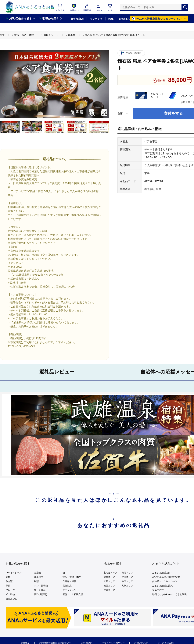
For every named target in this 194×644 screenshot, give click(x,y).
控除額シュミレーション (165, 581)
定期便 (38, 573)
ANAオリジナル (14, 573)
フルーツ (10, 590)
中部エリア (127, 577)
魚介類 (9, 581)
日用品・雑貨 (69, 581)
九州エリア (127, 586)
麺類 (36, 581)
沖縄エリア (109, 590)
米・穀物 (10, 594)
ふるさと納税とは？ (163, 573)
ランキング (96, 19)
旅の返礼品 (77, 19)
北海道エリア (110, 573)
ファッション (69, 590)
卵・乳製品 (40, 590)
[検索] (185, 7)
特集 (111, 19)
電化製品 (67, 586)
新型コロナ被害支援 (73, 594)
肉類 (8, 577)
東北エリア (127, 573)
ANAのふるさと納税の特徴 (166, 577)
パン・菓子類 (41, 586)
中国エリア (127, 581)
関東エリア (109, 577)
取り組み (124, 19)
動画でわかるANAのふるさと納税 (169, 594)
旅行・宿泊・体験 (72, 577)
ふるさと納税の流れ (163, 586)
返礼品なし (11, 599)
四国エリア (109, 586)
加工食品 (39, 577)
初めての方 (158, 590)
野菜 (8, 586)
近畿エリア (109, 581)
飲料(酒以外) (41, 594)
